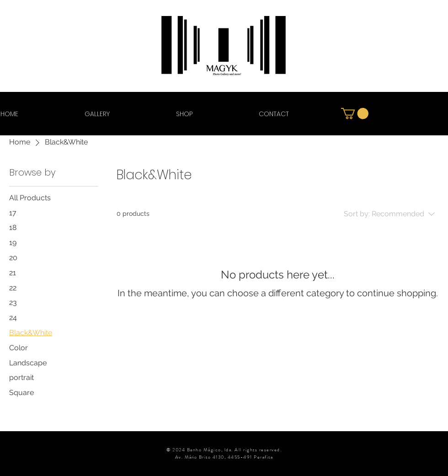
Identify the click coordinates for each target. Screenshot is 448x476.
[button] (355, 113)
